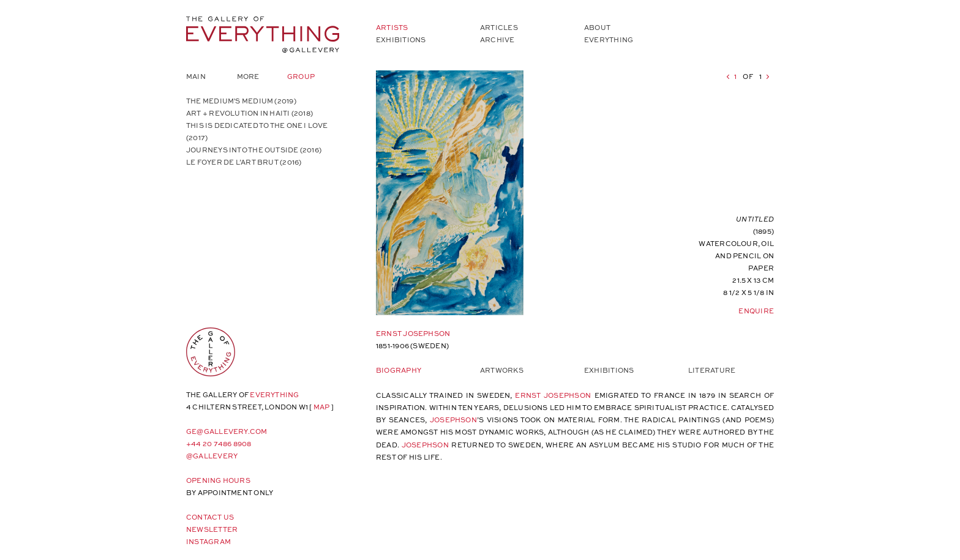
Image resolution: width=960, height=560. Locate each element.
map (322, 407)
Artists (392, 27)
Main (196, 76)
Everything (609, 39)
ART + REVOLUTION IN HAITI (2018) (249, 113)
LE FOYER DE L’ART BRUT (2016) (244, 162)
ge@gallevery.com (227, 431)
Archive (497, 39)
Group (301, 76)
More (248, 76)
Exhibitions (401, 39)
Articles (499, 27)
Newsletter (212, 529)
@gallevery (212, 456)
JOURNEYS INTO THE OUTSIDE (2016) (254, 150)
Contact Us (210, 517)
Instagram (208, 541)
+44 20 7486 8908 (219, 443)
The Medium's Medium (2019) (241, 101)
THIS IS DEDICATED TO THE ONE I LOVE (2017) (257, 131)
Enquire (756, 311)
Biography (399, 370)
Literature (712, 370)
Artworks (502, 370)
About (597, 27)
